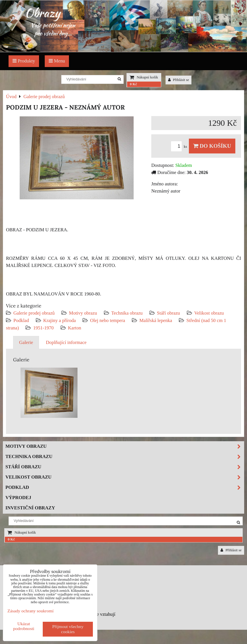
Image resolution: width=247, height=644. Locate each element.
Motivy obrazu (83, 313)
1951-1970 (43, 328)
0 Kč (133, 84)
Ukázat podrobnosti (24, 626)
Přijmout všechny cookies (68, 629)
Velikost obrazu (209, 313)
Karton (75, 328)
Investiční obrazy (30, 508)
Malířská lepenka (156, 320)
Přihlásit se (179, 80)
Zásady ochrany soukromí (30, 611)
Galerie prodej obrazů (34, 313)
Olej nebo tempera (108, 320)
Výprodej (18, 498)
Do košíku (212, 146)
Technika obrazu (127, 313)
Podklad (21, 320)
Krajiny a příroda (60, 320)
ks (180, 147)
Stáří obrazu (169, 313)
